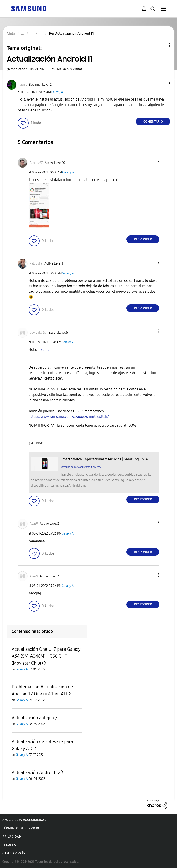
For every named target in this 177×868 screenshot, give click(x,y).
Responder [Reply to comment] (143, 239)
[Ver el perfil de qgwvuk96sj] (38, 333)
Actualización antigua (33, 718)
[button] (162, 84)
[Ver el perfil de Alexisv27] (36, 163)
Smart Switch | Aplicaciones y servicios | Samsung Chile (104, 459)
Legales (9, 845)
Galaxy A (57, 92)
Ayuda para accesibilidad (24, 820)
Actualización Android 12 (36, 772)
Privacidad (12, 837)
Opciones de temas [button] (162, 45)
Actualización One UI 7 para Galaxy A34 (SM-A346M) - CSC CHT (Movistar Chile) (46, 656)
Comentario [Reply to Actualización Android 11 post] (153, 122)
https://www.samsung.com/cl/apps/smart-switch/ (69, 417)
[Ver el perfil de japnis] (23, 85)
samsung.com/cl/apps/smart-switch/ (81, 467)
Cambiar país (14, 853)
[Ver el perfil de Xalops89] (36, 264)
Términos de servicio (21, 828)
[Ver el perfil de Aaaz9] (34, 524)
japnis (44, 350)
